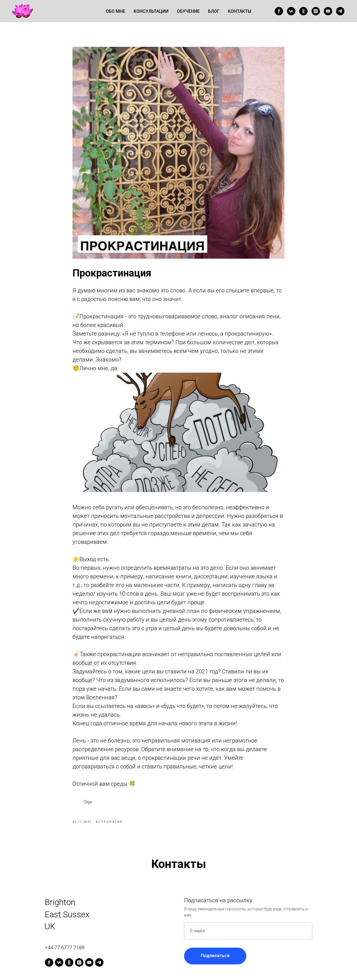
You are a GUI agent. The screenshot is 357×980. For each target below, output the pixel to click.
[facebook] (279, 11)
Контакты (240, 11)
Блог (214, 11)
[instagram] (316, 11)
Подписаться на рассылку (218, 904)
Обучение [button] (188, 11)
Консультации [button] (151, 11)
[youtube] (328, 11)
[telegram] (340, 11)
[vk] (291, 11)
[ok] (303, 11)
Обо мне (115, 11)
